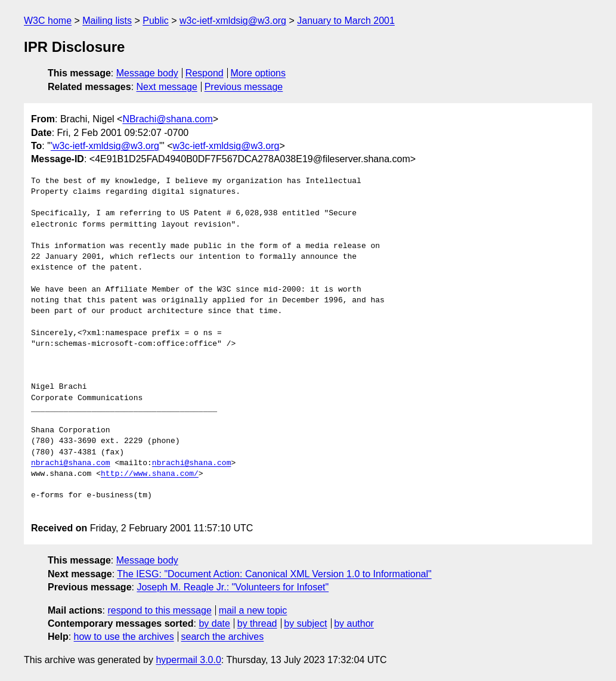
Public (156, 21)
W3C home (48, 21)
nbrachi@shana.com (71, 463)
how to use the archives (124, 637)
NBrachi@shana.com (167, 119)
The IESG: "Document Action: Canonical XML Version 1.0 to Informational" (274, 574)
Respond (205, 73)
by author (354, 623)
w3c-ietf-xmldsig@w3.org (233, 21)
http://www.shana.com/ (150, 474)
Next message (167, 87)
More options (259, 73)
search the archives (223, 637)
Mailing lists (107, 21)
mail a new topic (253, 610)
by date (214, 623)
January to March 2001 (346, 21)
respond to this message (159, 610)
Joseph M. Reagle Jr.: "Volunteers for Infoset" (233, 587)
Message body (147, 73)
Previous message (244, 87)
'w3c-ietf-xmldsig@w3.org (105, 146)
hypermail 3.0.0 (188, 660)
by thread (257, 623)
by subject (305, 623)
